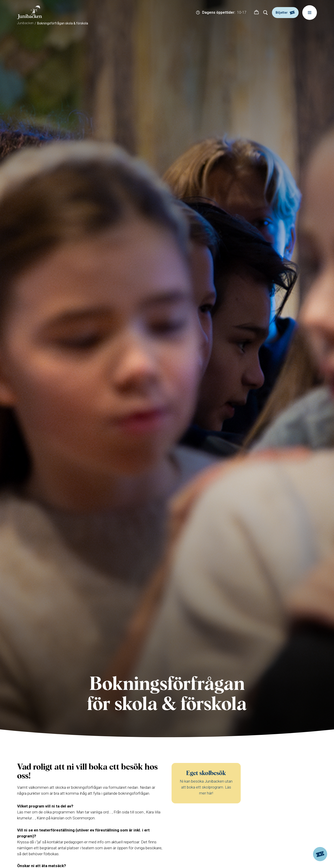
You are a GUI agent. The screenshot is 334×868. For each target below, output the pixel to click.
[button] (256, 13)
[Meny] (310, 13)
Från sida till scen (129, 812)
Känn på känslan (51, 818)
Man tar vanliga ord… (94, 812)
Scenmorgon (84, 818)
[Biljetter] (320, 854)
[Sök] (266, 13)
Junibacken (25, 23)
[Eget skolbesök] (206, 783)
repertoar (131, 842)
